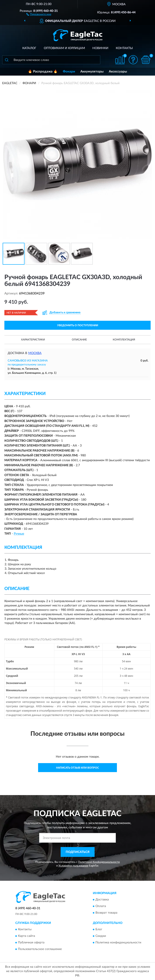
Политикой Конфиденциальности (99, 862)
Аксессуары (118, 72)
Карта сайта (26, 936)
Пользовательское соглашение (40, 949)
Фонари (69, 72)
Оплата (101, 906)
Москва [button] (35, 353)
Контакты (124, 48)
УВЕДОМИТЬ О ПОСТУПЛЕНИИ (78, 325)
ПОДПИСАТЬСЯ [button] (78, 852)
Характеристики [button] (33, 340)
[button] (39, 14)
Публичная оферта (31, 943)
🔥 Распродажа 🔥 (43, 72)
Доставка (102, 900)
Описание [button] (79, 340)
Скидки (101, 936)
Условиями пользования (73, 866)
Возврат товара (106, 913)
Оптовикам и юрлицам (64, 48)
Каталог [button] (29, 48)
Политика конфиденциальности (118, 943)
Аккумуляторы (92, 72)
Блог (99, 929)
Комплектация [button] (124, 340)
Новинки (100, 48)
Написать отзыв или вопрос (77, 768)
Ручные (19, 534)
